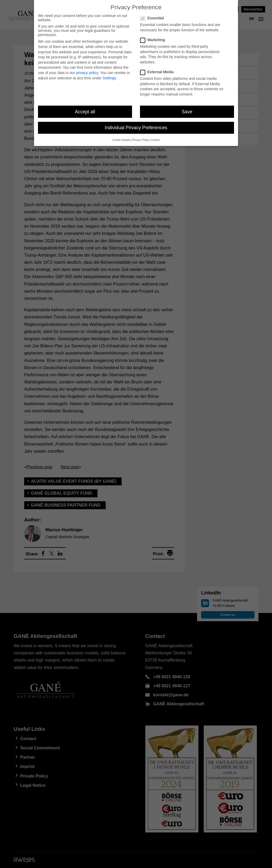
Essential (154, 15)
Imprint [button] (155, 137)
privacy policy (87, 70)
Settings (110, 75)
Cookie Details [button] (121, 137)
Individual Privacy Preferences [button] (136, 125)
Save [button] (187, 109)
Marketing (155, 37)
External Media (159, 69)
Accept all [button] (85, 109)
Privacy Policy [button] (141, 137)
